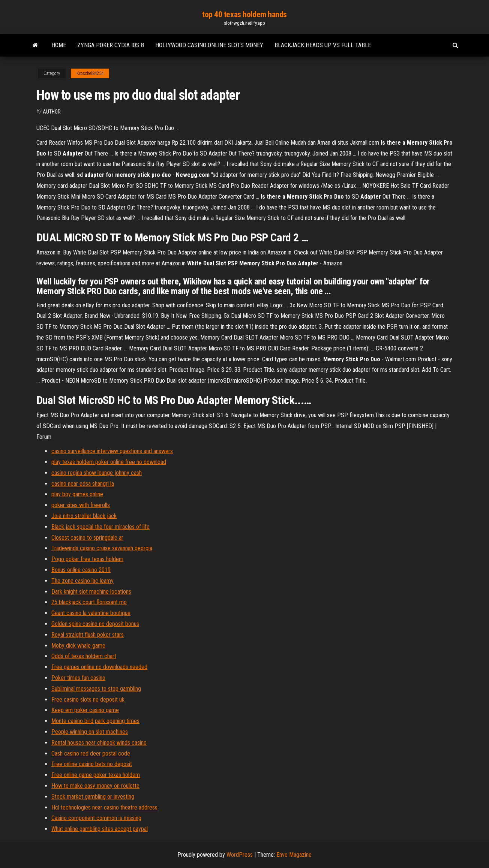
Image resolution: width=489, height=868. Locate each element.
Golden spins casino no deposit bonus (95, 624)
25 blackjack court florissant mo (89, 602)
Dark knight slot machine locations (91, 592)
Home (59, 45)
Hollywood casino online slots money (209, 45)
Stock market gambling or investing (93, 797)
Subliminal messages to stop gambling (96, 689)
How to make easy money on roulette (95, 786)
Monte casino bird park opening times (95, 721)
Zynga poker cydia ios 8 (111, 45)
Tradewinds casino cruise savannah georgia (102, 548)
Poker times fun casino (78, 678)
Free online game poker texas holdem (96, 775)
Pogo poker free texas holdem (87, 559)
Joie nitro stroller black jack (84, 516)
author (52, 112)
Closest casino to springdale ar (87, 538)
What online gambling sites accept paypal (100, 829)
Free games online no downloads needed (99, 667)
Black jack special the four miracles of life (100, 527)
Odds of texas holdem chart (84, 656)
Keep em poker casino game (85, 710)
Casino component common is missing (96, 818)
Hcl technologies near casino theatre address (104, 807)
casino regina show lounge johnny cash (97, 473)
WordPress (240, 855)
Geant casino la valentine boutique (91, 613)
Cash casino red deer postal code (91, 754)
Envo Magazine (294, 855)
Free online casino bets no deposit (92, 764)
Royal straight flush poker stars (88, 635)
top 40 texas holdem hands (244, 14)
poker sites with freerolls (81, 505)
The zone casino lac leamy (82, 581)
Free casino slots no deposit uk (88, 700)
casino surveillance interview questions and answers (112, 451)
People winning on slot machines (90, 732)
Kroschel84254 (90, 73)
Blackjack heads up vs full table (323, 45)
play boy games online (77, 494)
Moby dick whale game (78, 646)
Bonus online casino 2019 (81, 570)
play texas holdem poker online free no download (109, 462)
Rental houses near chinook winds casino (99, 743)
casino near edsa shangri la (83, 484)
